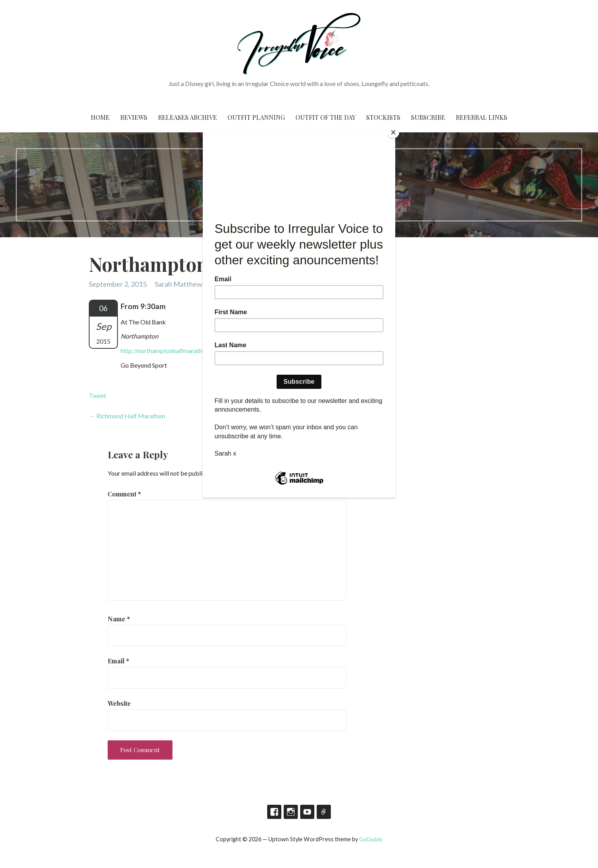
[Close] (393, 132)
